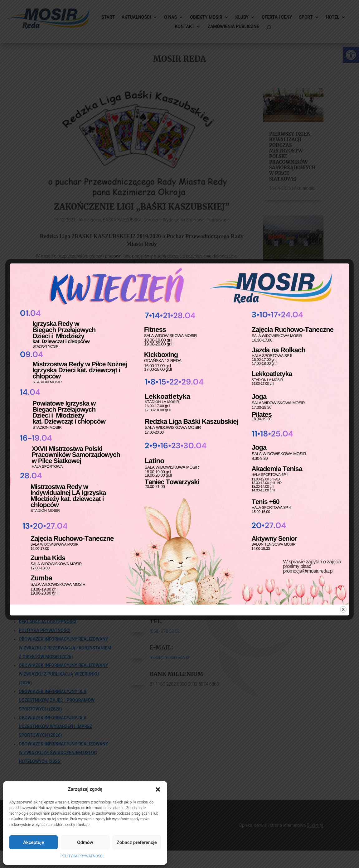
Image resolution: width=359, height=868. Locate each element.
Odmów (85, 842)
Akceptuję (34, 842)
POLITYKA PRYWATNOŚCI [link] (82, 856)
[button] (158, 789)
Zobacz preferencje (137, 842)
